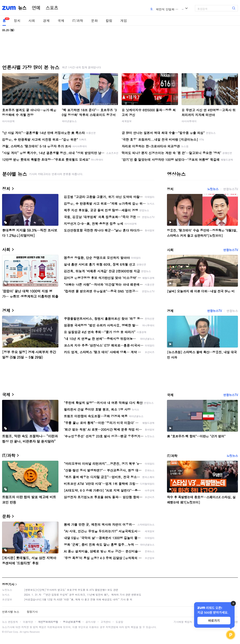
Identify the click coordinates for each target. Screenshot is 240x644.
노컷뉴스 (213, 189)
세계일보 (127, 121)
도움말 (119, 622)
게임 (124, 21)
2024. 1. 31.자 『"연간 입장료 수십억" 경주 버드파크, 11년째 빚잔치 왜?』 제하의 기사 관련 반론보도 (83, 595)
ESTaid (8, 632)
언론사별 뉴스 (11, 612)
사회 (32, 21)
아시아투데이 (189, 121)
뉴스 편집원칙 (10, 622)
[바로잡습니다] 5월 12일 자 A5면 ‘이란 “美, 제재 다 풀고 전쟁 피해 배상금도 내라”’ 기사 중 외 (78, 599)
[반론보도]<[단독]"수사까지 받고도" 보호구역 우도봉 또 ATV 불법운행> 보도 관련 (71, 590)
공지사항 (91, 622)
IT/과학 (78, 21)
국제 (61, 21)
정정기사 (8, 584)
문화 (94, 21)
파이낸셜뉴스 (69, 121)
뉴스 (22, 8)
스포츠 (52, 8)
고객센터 (106, 622)
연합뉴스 (232, 311)
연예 (36, 8)
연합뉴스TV (231, 189)
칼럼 (109, 21)
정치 (17, 21)
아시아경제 (8, 121)
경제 (46, 21)
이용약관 (28, 622)
